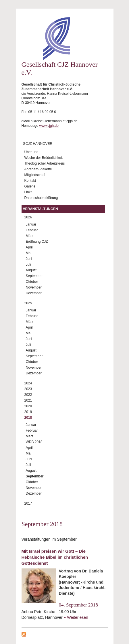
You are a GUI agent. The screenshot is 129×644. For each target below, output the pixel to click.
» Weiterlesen (76, 617)
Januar (31, 224)
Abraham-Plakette (38, 169)
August (31, 270)
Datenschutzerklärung (41, 198)
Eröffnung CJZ (37, 242)
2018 (28, 418)
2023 (28, 389)
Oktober (32, 282)
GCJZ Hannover (38, 144)
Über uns (31, 152)
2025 (28, 303)
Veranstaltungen (41, 209)
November (34, 287)
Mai (29, 253)
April (29, 247)
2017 (28, 503)
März (30, 236)
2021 (28, 400)
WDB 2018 (34, 442)
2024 (28, 383)
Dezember (34, 293)
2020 (28, 406)
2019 (28, 412)
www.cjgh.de (49, 126)
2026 (28, 217)
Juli (28, 264)
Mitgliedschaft (35, 175)
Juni (29, 259)
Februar (32, 230)
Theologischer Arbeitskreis (45, 163)
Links (28, 192)
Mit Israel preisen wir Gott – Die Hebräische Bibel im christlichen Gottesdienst (55, 557)
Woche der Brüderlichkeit (44, 158)
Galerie (30, 186)
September (34, 276)
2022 (28, 395)
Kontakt (30, 181)
